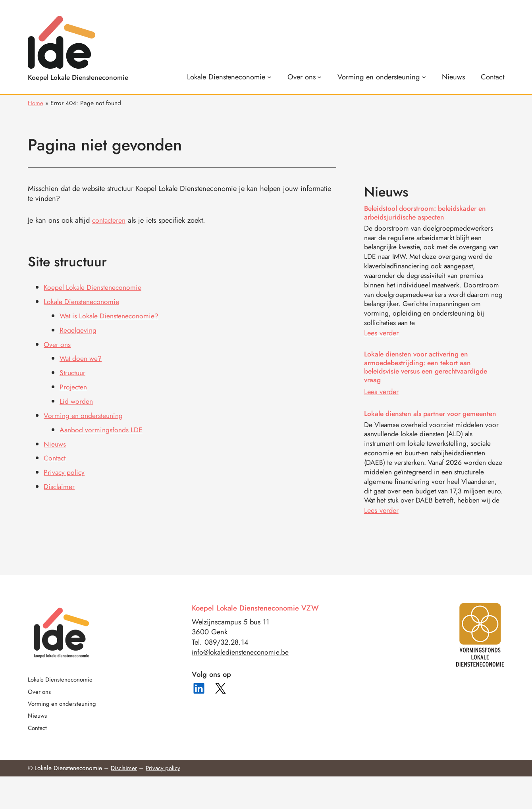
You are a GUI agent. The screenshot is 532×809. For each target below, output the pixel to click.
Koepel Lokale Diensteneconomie (94, 287)
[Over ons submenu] (305, 76)
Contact (55, 454)
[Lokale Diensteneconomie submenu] (229, 76)
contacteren (110, 220)
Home (36, 103)
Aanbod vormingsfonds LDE (102, 426)
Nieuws (55, 440)
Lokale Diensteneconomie (83, 301)
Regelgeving (78, 328)
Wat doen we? (82, 356)
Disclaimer (60, 482)
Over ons (58, 342)
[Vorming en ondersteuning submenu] (382, 76)
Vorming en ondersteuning (85, 412)
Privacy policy (65, 468)
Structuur (73, 371)
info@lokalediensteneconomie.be (242, 683)
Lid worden (77, 398)
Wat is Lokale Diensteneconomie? (111, 315)
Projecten (74, 384)
